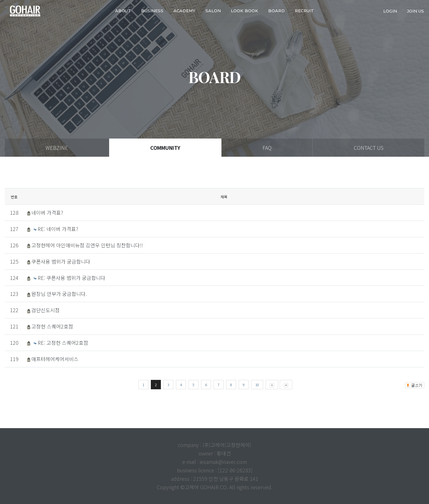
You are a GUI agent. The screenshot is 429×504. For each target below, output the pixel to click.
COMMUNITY (165, 148)
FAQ (267, 148)
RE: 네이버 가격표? (58, 229)
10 (257, 385)
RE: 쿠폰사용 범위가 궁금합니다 (71, 278)
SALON (213, 11)
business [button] (152, 11)
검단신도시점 (45, 310)
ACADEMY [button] (184, 11)
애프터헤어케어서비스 (55, 359)
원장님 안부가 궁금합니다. (59, 294)
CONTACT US (369, 148)
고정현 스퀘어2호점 (52, 326)
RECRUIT (304, 11)
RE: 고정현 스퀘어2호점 (63, 343)
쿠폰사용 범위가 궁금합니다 (61, 261)
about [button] (123, 11)
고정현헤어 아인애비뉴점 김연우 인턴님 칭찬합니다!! (87, 245)
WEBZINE (57, 148)
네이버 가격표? (47, 213)
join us (416, 11)
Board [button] (276, 11)
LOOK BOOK (244, 11)
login (390, 11)
